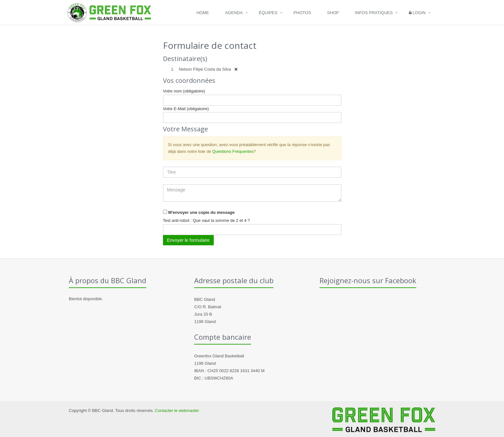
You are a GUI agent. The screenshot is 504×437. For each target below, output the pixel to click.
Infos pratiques (374, 13)
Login (417, 13)
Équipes (268, 13)
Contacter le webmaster (177, 411)
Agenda (234, 13)
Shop (333, 13)
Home (203, 13)
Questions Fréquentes (233, 151)
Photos (302, 13)
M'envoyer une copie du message (201, 212)
